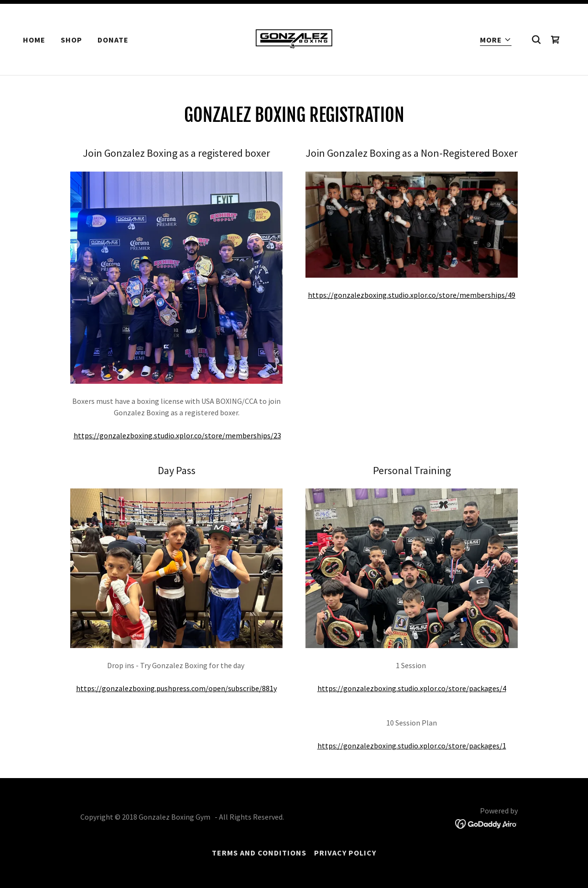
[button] (496, 40)
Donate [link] (113, 40)
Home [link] (34, 40)
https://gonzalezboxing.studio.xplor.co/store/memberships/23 (177, 435)
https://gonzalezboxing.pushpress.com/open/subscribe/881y (176, 688)
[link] (294, 38)
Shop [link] (71, 40)
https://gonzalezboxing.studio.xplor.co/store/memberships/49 (412, 295)
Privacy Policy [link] (345, 853)
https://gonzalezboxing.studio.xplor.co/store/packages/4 (412, 688)
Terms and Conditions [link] (259, 853)
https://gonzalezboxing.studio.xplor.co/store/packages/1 (412, 746)
